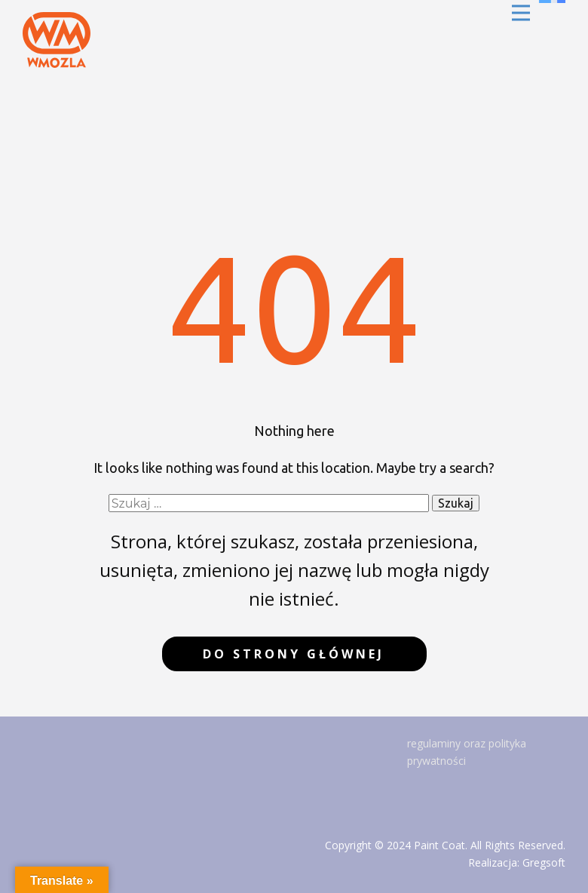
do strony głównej (294, 654)
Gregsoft (544, 862)
